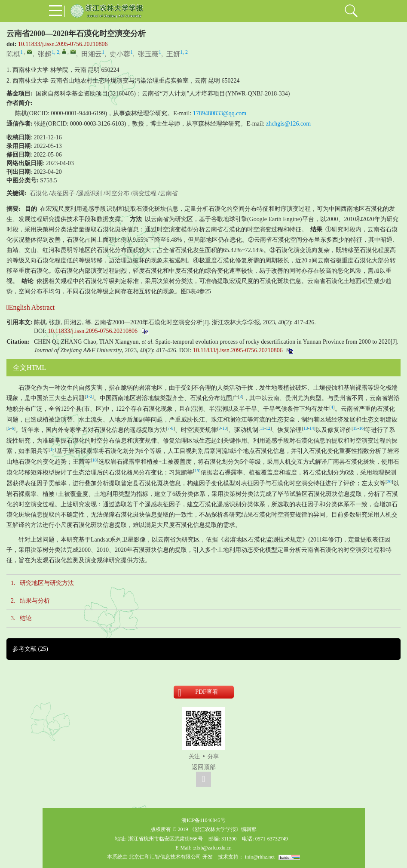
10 (225, 428)
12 (268, 428)
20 (390, 482)
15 (355, 428)
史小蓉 (120, 54)
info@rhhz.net (260, 857)
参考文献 (30, 649)
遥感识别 (90, 193)
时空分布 (117, 193)
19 (197, 471)
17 (53, 449)
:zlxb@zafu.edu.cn (212, 848)
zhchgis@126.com (288, 124)
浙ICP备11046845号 (203, 820)
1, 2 (55, 52)
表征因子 (63, 193)
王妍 (173, 54)
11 (262, 428)
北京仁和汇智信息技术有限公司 (165, 857)
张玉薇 (148, 54)
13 (306, 428)
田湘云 (92, 54)
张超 (45, 54)
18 (95, 460)
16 (361, 428)
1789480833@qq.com (220, 113)
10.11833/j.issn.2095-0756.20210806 (63, 44)
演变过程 (144, 193)
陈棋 (13, 54)
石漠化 (39, 193)
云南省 (169, 193)
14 (312, 428)
